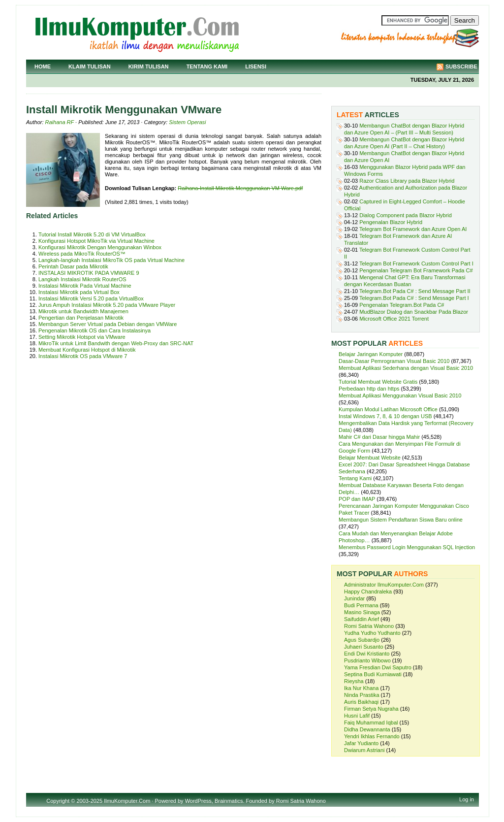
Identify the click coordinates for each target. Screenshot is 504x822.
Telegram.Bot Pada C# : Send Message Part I (414, 298)
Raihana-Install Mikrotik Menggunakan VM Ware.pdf (240, 188)
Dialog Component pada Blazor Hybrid (406, 215)
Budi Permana (361, 605)
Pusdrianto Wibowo (367, 660)
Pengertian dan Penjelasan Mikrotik (81, 318)
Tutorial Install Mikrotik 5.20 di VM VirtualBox (92, 234)
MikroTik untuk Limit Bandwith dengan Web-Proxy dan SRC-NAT (116, 343)
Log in (467, 799)
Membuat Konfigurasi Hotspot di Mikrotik (87, 350)
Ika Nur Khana (361, 688)
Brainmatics (229, 801)
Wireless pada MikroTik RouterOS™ (82, 254)
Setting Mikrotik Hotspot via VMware (82, 337)
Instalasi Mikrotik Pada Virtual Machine (85, 286)
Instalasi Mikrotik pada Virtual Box (79, 292)
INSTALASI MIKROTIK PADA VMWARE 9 (89, 273)
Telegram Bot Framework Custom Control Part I (416, 263)
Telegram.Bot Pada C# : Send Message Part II (415, 291)
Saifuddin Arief (362, 619)
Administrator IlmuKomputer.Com (384, 585)
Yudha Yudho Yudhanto (372, 633)
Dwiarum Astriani (364, 750)
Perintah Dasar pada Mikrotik (73, 266)
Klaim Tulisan (90, 66)
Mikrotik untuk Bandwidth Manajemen (83, 311)
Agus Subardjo (362, 640)
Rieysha (354, 681)
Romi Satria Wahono (369, 626)
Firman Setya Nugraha (371, 709)
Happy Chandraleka (368, 592)
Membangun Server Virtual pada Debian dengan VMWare (108, 324)
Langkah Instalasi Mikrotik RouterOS (82, 279)
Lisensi (256, 66)
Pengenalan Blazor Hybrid (391, 222)
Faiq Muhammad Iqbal (371, 723)
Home (43, 66)
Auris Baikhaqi (361, 702)
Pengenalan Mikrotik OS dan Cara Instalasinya (94, 330)
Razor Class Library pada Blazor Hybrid (407, 181)
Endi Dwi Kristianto (367, 654)
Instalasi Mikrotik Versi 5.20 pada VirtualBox (91, 298)
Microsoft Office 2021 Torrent (394, 319)
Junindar (354, 598)
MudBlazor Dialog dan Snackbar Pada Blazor (414, 312)
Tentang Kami (207, 66)
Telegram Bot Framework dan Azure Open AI (413, 229)
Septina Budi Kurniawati (373, 674)
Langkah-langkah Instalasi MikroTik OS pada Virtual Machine (111, 260)
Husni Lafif (357, 716)
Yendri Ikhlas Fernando (372, 736)
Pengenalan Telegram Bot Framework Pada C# (416, 270)
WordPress (198, 801)
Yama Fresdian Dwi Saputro (378, 667)
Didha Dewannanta (367, 729)
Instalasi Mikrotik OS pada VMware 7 (83, 356)
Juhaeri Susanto (364, 647)
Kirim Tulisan (149, 66)
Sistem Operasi (187, 122)
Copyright (58, 801)
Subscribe (461, 66)
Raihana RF (60, 122)
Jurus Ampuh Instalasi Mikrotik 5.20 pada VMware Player (107, 305)
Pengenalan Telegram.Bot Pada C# (402, 305)
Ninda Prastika (362, 695)
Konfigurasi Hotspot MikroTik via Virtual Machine (96, 241)
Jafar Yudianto (361, 743)
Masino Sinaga (362, 612)
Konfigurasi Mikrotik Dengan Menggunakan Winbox (100, 247)
